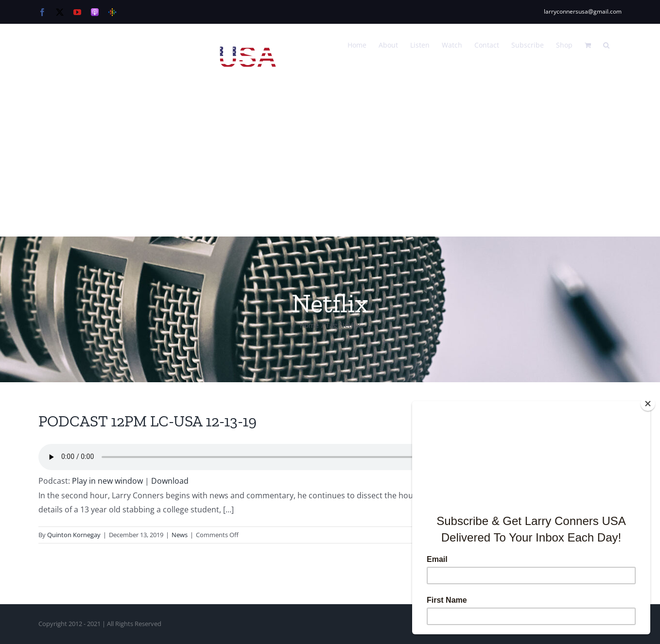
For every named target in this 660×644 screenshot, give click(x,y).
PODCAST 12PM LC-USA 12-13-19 (148, 421)
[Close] (648, 404)
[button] (606, 44)
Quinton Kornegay (74, 535)
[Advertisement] (330, 164)
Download (170, 481)
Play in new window (107, 481)
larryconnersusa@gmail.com (583, 11)
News (180, 535)
